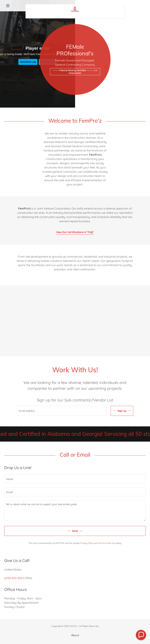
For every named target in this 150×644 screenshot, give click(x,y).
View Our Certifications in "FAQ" (75, 232)
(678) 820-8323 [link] (14, 578)
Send (75, 531)
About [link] (75, 635)
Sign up (122, 411)
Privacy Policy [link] (87, 543)
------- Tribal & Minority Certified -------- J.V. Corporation (75, 72)
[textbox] (62, 411)
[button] (15, 6)
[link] (75, 6)
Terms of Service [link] (107, 543)
